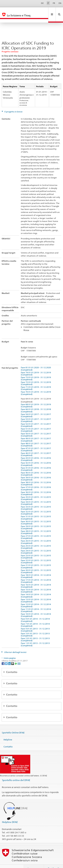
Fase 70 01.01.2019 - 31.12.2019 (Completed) (36, 386)
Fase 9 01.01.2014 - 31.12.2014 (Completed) (36, 613)
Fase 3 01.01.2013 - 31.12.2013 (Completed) (36, 627)
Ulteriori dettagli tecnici (15, 645)
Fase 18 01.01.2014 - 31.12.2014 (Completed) (36, 569)
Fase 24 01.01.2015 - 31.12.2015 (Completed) (36, 545)
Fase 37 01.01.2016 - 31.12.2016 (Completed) (36, 481)
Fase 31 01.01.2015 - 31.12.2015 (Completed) (36, 510)
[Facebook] (3, 656)
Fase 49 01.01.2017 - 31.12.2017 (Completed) (36, 432)
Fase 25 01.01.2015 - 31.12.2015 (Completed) (36, 540)
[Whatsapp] (16, 656)
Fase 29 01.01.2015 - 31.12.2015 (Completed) (36, 520)
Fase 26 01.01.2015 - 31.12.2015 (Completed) (36, 535)
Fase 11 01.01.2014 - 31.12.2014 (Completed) (36, 603)
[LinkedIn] (10, 656)
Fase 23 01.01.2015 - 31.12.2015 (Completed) (36, 549)
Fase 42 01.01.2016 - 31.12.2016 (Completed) (36, 457)
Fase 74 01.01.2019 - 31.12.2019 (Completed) (36, 366)
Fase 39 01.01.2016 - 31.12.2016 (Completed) (36, 471)
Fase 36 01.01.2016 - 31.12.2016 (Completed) (36, 486)
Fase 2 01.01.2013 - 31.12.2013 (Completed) (36, 632)
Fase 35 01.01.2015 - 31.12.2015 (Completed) (36, 491)
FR (54, 3)
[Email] (19, 656)
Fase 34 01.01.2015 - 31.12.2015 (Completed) (36, 496)
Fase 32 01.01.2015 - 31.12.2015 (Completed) (36, 505)
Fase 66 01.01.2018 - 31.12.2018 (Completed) (36, 403)
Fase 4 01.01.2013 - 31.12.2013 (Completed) (36, 623)
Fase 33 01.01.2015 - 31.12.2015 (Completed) (36, 501)
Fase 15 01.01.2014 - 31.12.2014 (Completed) (36, 583)
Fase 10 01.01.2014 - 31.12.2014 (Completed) (36, 608)
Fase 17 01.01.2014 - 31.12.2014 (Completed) (36, 574)
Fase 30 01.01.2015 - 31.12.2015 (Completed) (36, 515)
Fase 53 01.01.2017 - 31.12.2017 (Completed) (36, 413)
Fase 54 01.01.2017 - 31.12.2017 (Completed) (36, 408)
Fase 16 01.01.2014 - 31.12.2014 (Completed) (36, 579)
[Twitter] (6, 656)
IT (48, 3)
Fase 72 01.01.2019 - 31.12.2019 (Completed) (36, 376)
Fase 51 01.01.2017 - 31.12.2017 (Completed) (36, 423)
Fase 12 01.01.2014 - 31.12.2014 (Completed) (36, 598)
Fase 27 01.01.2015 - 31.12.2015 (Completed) (36, 530)
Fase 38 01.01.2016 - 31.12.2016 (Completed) (36, 476)
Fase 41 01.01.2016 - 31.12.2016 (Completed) (36, 462)
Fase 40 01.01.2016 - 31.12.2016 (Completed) (36, 467)
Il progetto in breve (13, 104)
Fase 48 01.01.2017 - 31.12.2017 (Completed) (36, 437)
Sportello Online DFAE (13, 725)
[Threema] (13, 656)
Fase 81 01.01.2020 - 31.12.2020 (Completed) (36, 361)
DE (42, 3)
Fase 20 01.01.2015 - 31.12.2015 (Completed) (36, 564)
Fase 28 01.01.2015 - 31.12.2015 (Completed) (36, 525)
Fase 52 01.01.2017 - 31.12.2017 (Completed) (36, 418)
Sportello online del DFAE (16, 773)
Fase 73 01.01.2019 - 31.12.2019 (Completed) (36, 371)
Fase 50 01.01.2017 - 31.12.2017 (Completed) (36, 427)
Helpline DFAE (10, 815)
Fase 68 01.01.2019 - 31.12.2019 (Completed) (36, 398)
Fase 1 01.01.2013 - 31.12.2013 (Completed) (36, 637)
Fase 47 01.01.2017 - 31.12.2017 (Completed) (36, 442)
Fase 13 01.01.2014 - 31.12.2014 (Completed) (36, 593)
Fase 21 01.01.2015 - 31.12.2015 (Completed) (36, 559)
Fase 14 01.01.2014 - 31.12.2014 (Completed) (36, 588)
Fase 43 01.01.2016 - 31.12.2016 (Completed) (36, 452)
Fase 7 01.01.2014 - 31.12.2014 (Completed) (36, 618)
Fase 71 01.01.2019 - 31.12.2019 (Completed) (36, 381)
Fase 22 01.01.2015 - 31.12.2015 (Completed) (36, 554)
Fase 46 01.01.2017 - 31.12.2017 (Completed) (36, 447)
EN (60, 3)
